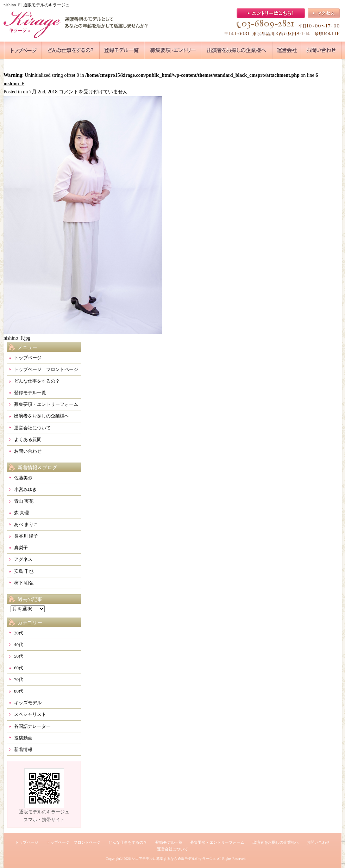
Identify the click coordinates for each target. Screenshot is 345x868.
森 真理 (21, 513)
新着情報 (23, 749)
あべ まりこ (26, 524)
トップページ (28, 358)
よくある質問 (28, 439)
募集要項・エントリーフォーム (46, 404)
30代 (19, 633)
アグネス (23, 559)
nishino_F (14, 84)
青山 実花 (24, 501)
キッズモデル (28, 703)
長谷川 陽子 (26, 536)
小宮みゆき (26, 489)
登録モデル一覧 (30, 393)
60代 (19, 668)
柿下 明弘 (24, 583)
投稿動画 (23, 738)
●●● (23, 50)
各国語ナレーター (32, 726)
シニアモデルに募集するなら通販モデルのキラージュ (174, 859)
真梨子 (21, 548)
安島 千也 (24, 571)
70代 (19, 679)
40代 (19, 644)
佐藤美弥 (23, 478)
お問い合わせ (28, 451)
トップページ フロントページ (46, 369)
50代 (19, 656)
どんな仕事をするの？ (37, 381)
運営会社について (32, 428)
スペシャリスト (30, 714)
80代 (19, 691)
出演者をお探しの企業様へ (42, 416)
